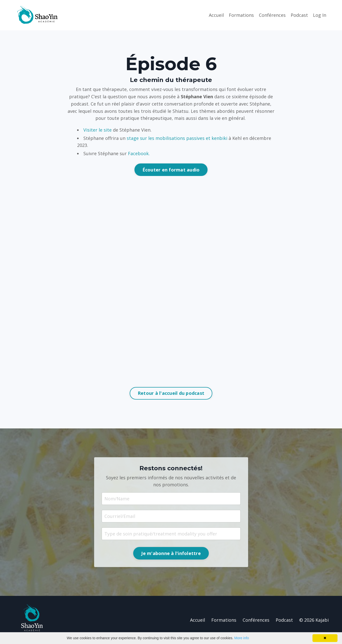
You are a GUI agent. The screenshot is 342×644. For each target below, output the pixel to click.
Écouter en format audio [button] (171, 170)
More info (242, 638)
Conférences (272, 15)
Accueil (216, 15)
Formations (241, 15)
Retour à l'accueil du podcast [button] (171, 393)
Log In (320, 15)
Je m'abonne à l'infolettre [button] (171, 553)
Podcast (299, 15)
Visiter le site (98, 130)
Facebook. (139, 153)
